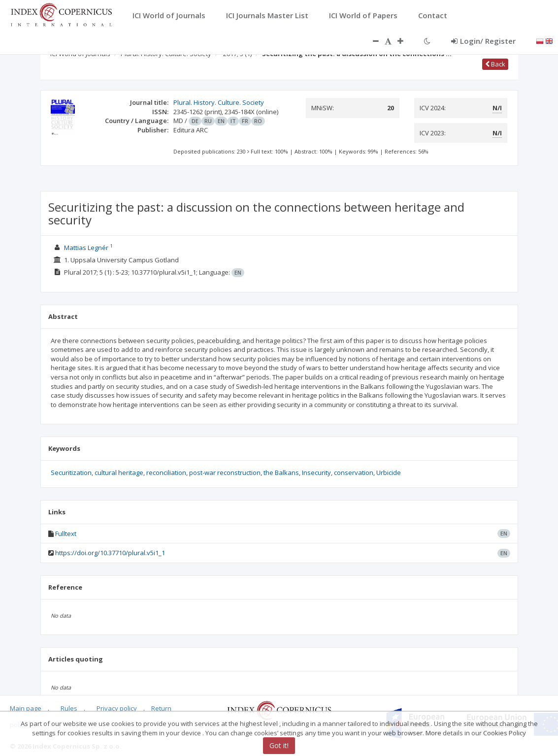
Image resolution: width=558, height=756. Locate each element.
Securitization (71, 472)
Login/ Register (483, 41)
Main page (26, 708)
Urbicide (389, 472)
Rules (69, 708)
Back (495, 64)
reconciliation (166, 472)
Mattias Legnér (86, 248)
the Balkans (281, 472)
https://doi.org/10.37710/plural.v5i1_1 (110, 553)
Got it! (279, 745)
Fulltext (66, 534)
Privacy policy (117, 708)
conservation (354, 472)
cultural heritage (119, 472)
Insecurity (316, 472)
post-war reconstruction (225, 472)
